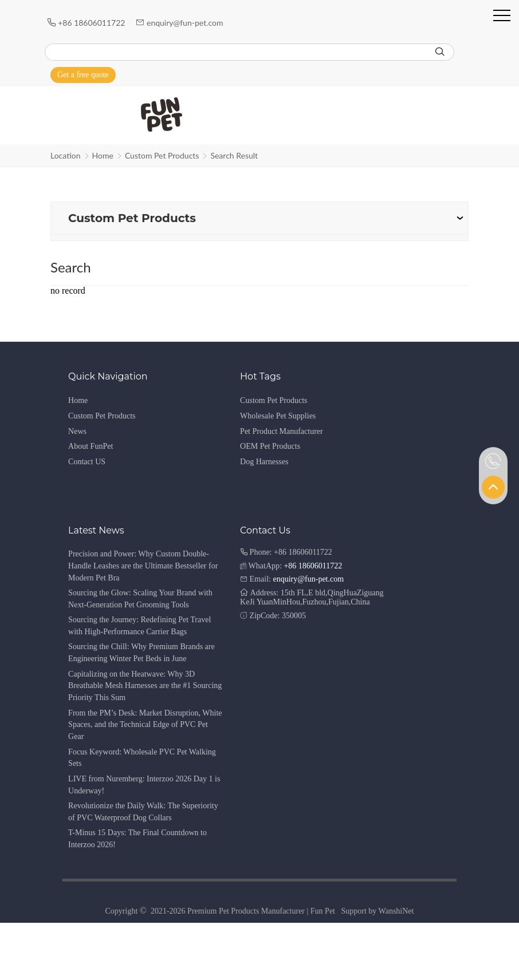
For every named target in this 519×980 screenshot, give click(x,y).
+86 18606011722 (93, 23)
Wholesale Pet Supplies (278, 416)
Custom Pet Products (162, 155)
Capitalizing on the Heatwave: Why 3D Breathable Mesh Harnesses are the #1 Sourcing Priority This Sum (145, 686)
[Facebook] (412, 75)
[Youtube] (429, 75)
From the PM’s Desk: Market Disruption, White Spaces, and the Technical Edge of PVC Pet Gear (145, 725)
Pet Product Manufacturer (282, 431)
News (77, 431)
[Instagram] (444, 75)
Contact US (87, 462)
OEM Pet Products (270, 446)
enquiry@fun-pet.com (186, 23)
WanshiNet (396, 911)
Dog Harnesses (264, 462)
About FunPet (91, 446)
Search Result (234, 155)
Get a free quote (83, 75)
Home (103, 155)
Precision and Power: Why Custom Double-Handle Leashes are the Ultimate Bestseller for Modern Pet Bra (143, 566)
